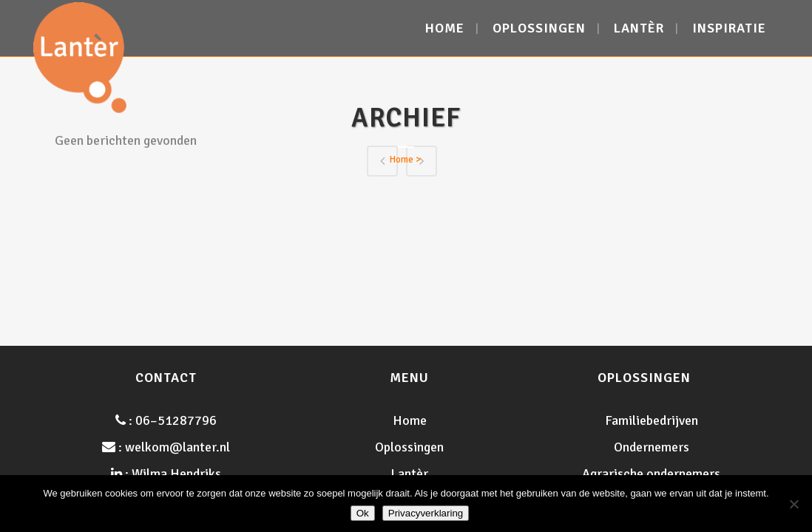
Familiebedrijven (652, 420)
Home (402, 160)
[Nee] (794, 504)
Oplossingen (409, 447)
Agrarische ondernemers (651, 474)
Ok (363, 513)
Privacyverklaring (426, 513)
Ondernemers (652, 447)
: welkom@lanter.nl (166, 447)
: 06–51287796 (166, 420)
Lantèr (409, 474)
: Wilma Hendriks (166, 474)
